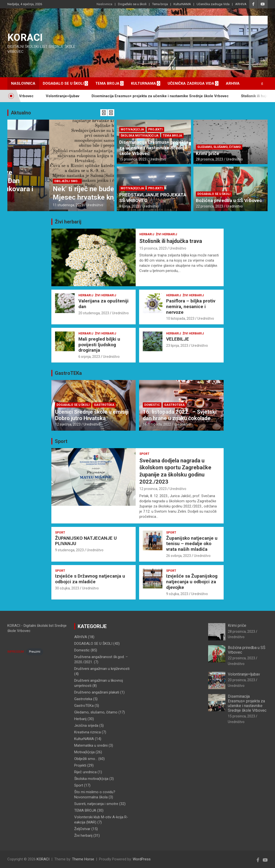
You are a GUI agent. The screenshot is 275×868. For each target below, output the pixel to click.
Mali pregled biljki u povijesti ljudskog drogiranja (99, 345)
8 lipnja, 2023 (129, 206)
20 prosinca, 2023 (241, 680)
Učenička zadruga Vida (213, 4)
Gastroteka (104, 405)
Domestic (152, 405)
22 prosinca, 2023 (210, 206)
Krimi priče (208, 153)
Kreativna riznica (87, 732)
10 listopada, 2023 (180, 318)
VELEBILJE (178, 339)
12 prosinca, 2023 (153, 489)
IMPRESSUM (16, 652)
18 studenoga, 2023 (26, 205)
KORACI (25, 38)
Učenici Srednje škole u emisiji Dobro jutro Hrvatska (92, 415)
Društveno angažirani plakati (97, 692)
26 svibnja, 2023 (179, 556)
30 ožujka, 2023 (67, 588)
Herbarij (147, 234)
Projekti (155, 129)
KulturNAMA (182, 4)
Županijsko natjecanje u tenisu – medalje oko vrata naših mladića (192, 544)
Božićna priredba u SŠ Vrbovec (229, 200)
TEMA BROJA (172, 136)
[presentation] (104, 113)
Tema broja (160, 4)
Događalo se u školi (132, 4)
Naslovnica (104, 4)
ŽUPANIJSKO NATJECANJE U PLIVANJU (86, 541)
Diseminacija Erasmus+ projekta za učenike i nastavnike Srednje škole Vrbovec (168, 96)
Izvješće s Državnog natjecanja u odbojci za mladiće (90, 579)
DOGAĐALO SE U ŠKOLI (29, 165)
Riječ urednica (85, 772)
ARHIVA (241, 4)
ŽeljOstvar (82, 829)
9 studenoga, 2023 (69, 550)
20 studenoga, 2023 (94, 313)
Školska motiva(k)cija (140, 136)
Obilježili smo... (63, 165)
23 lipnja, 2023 (177, 346)
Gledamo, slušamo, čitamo (219, 147)
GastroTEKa (68, 373)
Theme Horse (83, 859)
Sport (61, 441)
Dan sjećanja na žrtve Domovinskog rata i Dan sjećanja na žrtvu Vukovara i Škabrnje (55, 185)
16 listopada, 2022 (157, 424)
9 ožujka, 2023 (177, 594)
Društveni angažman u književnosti (102, 669)
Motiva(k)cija (132, 129)
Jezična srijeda (86, 726)
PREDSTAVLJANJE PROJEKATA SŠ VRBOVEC (153, 198)
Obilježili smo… (86, 759)
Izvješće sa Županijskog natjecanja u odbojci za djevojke (192, 582)
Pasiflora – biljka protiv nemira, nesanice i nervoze (191, 307)
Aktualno (21, 113)
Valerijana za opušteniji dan (103, 304)
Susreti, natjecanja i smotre (96, 804)
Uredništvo (53, 205)
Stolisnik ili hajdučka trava (171, 241)
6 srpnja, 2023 (89, 357)
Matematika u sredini (91, 745)
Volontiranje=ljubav (71, 96)
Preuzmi (35, 652)
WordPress (142, 859)
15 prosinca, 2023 (133, 159)
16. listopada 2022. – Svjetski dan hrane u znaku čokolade (180, 415)
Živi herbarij (68, 222)
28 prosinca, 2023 (210, 159)
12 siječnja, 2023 (68, 424)
